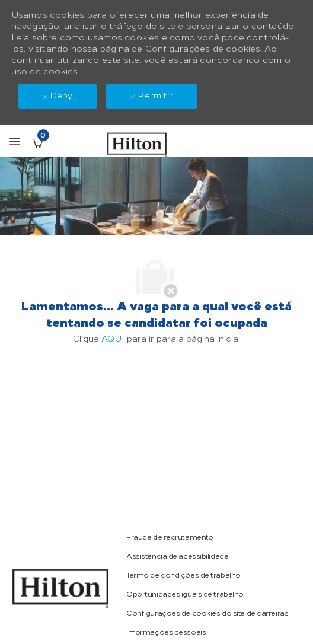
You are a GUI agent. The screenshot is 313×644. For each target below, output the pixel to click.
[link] (170, 537)
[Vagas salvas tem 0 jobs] (37, 143)
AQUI (113, 339)
